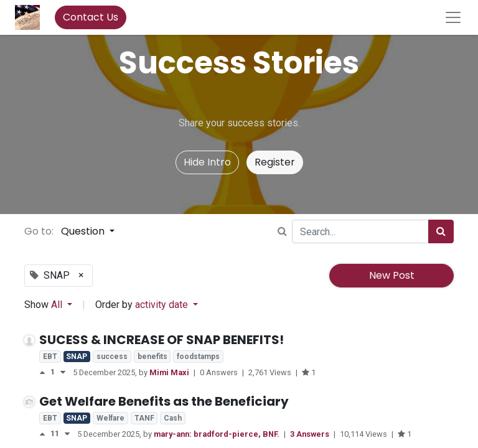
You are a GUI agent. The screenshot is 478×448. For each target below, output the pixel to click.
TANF (144, 418)
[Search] (441, 231)
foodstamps (198, 357)
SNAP (77, 357)
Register (275, 162)
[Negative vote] (63, 372)
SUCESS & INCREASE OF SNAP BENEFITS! (162, 340)
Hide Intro (207, 162)
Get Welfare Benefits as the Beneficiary (164, 401)
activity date (163, 305)
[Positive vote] (45, 372)
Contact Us (91, 17)
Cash (173, 418)
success (112, 357)
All (58, 305)
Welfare (110, 418)
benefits (152, 357)
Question (84, 231)
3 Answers (311, 434)
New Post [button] (392, 275)
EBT (50, 357)
